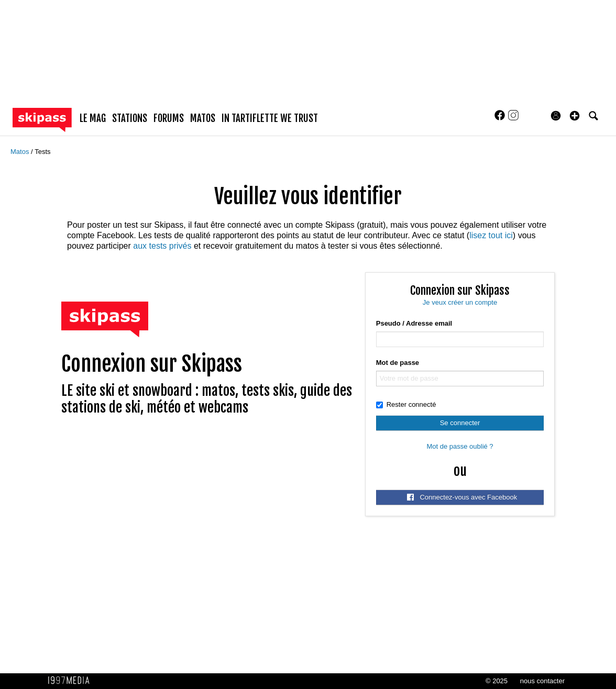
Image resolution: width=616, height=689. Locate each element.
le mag (93, 118)
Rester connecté (406, 404)
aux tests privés (162, 246)
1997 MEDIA (72, 681)
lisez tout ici (491, 235)
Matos (21, 152)
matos (203, 118)
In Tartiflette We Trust (270, 118)
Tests (42, 152)
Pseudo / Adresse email (414, 323)
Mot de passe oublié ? (460, 446)
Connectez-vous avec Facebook (462, 497)
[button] (575, 116)
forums (169, 118)
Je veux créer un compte (460, 302)
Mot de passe (398, 363)
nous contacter (542, 681)
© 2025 (497, 681)
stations (130, 118)
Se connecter (460, 423)
